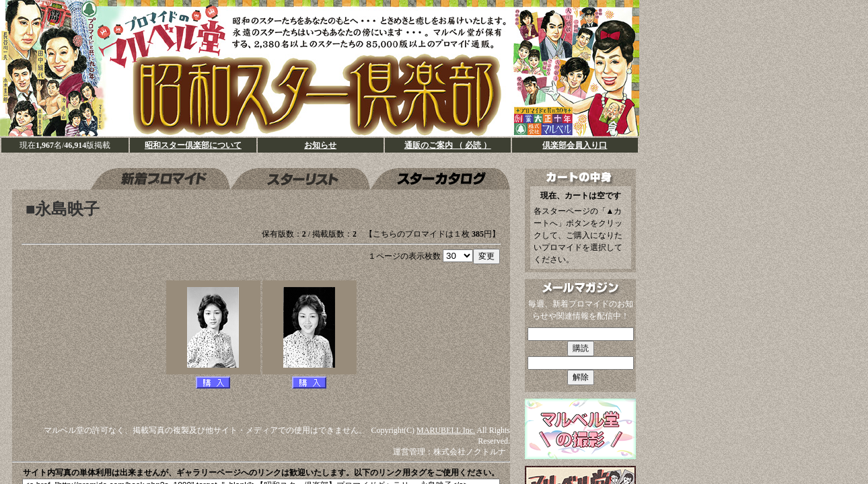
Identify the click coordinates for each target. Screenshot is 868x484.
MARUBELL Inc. (446, 430)
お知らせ (320, 145)
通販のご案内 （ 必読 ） (448, 145)
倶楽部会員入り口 (575, 145)
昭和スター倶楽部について (193, 145)
